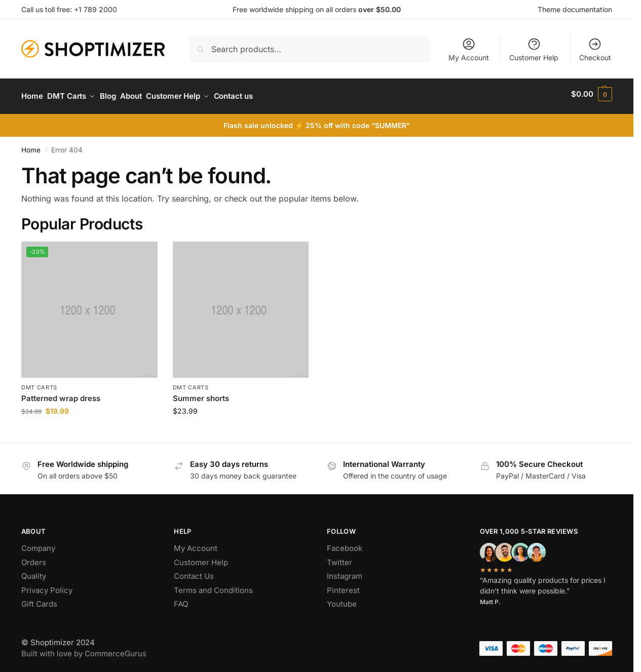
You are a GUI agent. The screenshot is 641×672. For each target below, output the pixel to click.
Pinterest (343, 586)
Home (31, 145)
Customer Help (534, 49)
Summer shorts (201, 394)
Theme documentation (575, 9)
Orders (34, 558)
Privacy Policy (47, 586)
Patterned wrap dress (61, 394)
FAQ (181, 600)
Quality (34, 572)
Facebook (345, 544)
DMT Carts (39, 383)
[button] (592, 94)
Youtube (342, 600)
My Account (469, 49)
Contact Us (194, 572)
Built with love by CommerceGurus (84, 649)
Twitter (340, 558)
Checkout (595, 49)
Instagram (345, 572)
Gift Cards (39, 600)
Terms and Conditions (213, 586)
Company (38, 544)
